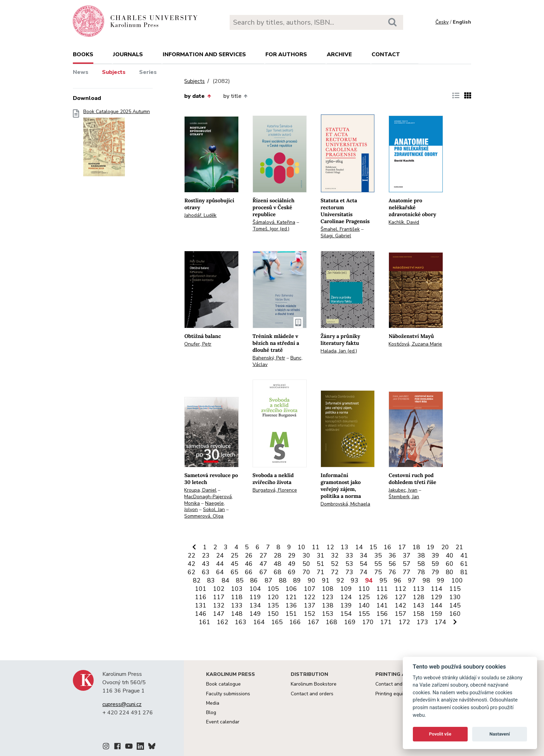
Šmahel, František (340, 229)
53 (349, 564)
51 (321, 564)
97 (412, 580)
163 (241, 622)
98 (426, 580)
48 (278, 564)
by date (197, 96)
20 (445, 547)
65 (235, 572)
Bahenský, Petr (269, 358)
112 (401, 589)
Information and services (204, 54)
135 (273, 605)
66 (249, 572)
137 (310, 605)
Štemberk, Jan (404, 497)
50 (306, 564)
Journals (128, 54)
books (83, 54)
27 (263, 555)
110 (364, 589)
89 (297, 580)
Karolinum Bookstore (314, 684)
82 (197, 580)
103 (237, 589)
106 (291, 589)
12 (330, 547)
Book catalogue (223, 684)
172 (404, 622)
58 (421, 564)
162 (223, 622)
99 (441, 580)
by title (235, 96)
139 (346, 605)
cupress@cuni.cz (122, 704)
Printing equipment (396, 694)
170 (368, 622)
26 (249, 555)
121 (291, 597)
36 (392, 555)
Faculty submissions (228, 694)
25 (235, 555)
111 (382, 589)
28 (278, 555)
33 (349, 555)
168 (331, 622)
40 (450, 555)
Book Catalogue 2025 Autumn (117, 145)
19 (431, 547)
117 (219, 597)
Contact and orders (312, 694)
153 (328, 614)
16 (388, 547)
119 (255, 597)
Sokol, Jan (214, 509)
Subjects (114, 72)
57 (407, 564)
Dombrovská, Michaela (345, 504)
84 (226, 580)
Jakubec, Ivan (403, 490)
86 (254, 580)
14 (359, 547)
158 (419, 614)
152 (310, 614)
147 (219, 614)
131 (201, 605)
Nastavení (500, 734)
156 (382, 614)
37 (407, 555)
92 (340, 580)
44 (220, 564)
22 (192, 555)
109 (346, 589)
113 (419, 589)
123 (328, 597)
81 (464, 572)
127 (401, 597)
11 (316, 547)
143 (419, 605)
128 (419, 597)
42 (192, 564)
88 (283, 580)
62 (192, 572)
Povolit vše (440, 734)
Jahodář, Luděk (200, 215)
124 (346, 597)
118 (237, 597)
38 (421, 555)
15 (373, 547)
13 (345, 547)
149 (255, 614)
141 (382, 605)
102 (219, 589)
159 (437, 614)
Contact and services (399, 684)
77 (407, 572)
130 (455, 597)
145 (455, 605)
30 (306, 555)
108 (328, 589)
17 (402, 547)
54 (364, 564)
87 (269, 580)
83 (211, 580)
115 (455, 589)
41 (464, 555)
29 (292, 555)
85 (240, 580)
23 (206, 555)
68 (278, 572)
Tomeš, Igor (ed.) (271, 229)
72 (335, 572)
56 (392, 564)
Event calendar (223, 722)
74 (364, 572)
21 (459, 547)
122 (310, 597)
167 (313, 622)
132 (219, 605)
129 (437, 597)
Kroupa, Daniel (200, 490)
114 (437, 589)
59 (435, 564)
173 (422, 622)
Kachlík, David (404, 222)
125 (364, 597)
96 (398, 580)
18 (416, 547)
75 (378, 572)
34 (364, 555)
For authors (286, 54)
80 (450, 572)
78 (421, 572)
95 (383, 580)
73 (349, 572)
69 (292, 572)
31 (321, 555)
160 (455, 614)
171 (386, 622)
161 (205, 622)
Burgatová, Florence (275, 490)
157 (401, 614)
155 (364, 614)
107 (310, 589)
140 (364, 605)
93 (355, 580)
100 (457, 580)
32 (335, 555)
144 (437, 605)
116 (201, 597)
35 (378, 555)
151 (291, 614)
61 (464, 564)
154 (346, 614)
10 (301, 547)
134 (255, 605)
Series (148, 72)
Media (213, 703)
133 (237, 605)
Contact (386, 54)
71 (321, 572)
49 (292, 564)
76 (392, 572)
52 (335, 564)
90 (312, 580)
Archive (339, 54)
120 (273, 597)
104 (255, 589)
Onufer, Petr (198, 344)
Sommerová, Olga (204, 516)
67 (263, 572)
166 (295, 622)
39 (435, 555)
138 (328, 605)
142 (401, 605)
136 (291, 605)
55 (378, 564)
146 (201, 614)
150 (273, 614)
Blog (211, 712)
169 (350, 622)
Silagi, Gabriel (336, 236)
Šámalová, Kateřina (274, 222)
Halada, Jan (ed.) (339, 351)
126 (382, 597)
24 (220, 555)
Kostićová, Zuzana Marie (415, 344)
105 (273, 589)
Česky (442, 22)
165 (277, 622)
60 (450, 564)
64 (220, 572)
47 (263, 564)
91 (326, 580)
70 (306, 572)
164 (259, 622)
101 (201, 589)
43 (206, 564)
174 (440, 622)
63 (206, 572)
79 (435, 572)
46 (249, 564)
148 (237, 614)
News (81, 72)
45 (235, 564)
